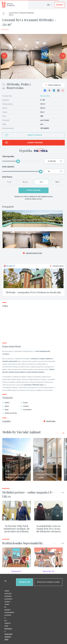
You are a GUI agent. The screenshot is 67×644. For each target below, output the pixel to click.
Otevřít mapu (50, 421)
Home (4, 13)
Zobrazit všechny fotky (32, 253)
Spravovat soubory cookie (48, 582)
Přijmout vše (24, 582)
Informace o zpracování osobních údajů (8, 634)
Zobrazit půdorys (35, 135)
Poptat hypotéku (34, 190)
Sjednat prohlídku (35, 143)
